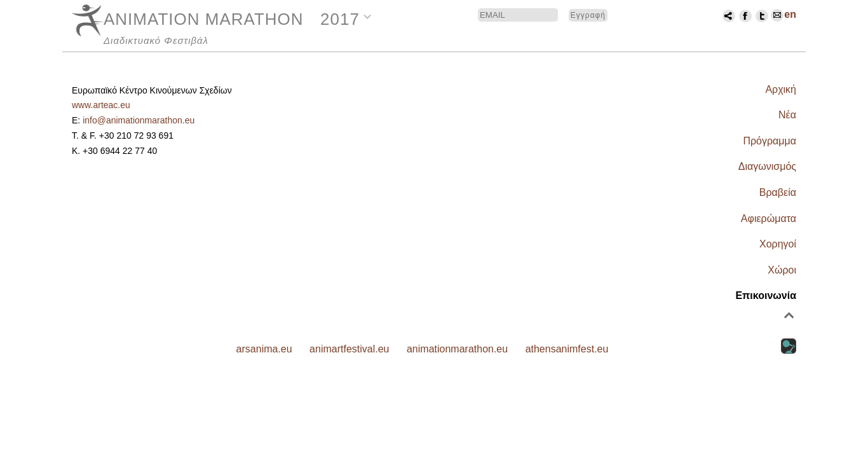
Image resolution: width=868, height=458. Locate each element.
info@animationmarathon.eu (139, 120)
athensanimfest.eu (567, 349)
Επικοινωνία (766, 295)
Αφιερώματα (769, 219)
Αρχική (781, 89)
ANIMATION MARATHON (204, 19)
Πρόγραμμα (770, 141)
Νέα (787, 115)
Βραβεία (778, 192)
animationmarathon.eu (457, 349)
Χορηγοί (778, 244)
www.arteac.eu (101, 105)
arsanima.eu (264, 349)
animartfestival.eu (349, 349)
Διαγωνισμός (767, 166)
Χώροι (782, 270)
